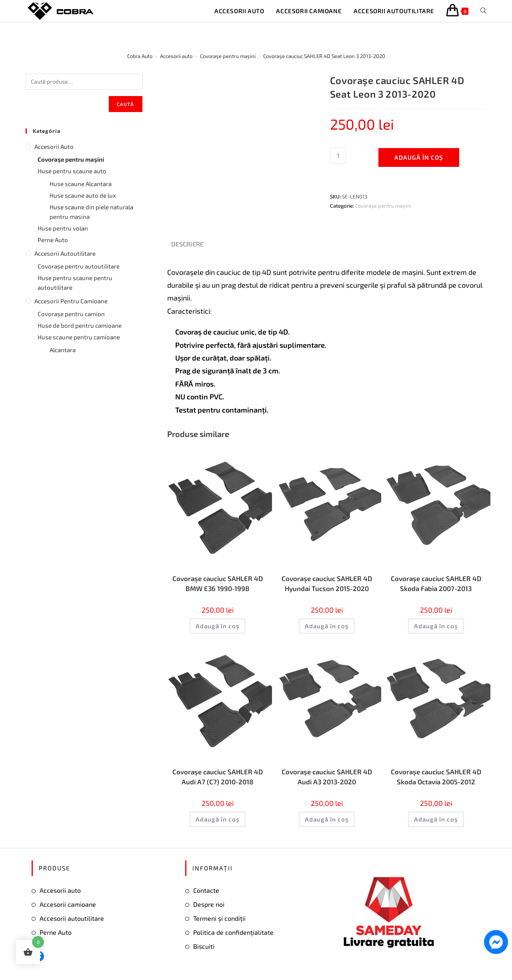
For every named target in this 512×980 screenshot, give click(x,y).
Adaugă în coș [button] (218, 627)
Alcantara (63, 350)
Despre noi (209, 907)
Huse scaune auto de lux (83, 195)
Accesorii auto (54, 146)
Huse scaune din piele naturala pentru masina (91, 212)
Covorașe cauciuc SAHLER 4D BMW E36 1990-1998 (217, 584)
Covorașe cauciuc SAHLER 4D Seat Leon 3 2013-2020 (324, 56)
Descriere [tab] (187, 244)
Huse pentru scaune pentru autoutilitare (75, 283)
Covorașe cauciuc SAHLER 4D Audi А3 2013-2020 (327, 779)
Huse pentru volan (63, 228)
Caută (126, 104)
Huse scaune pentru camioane (79, 337)
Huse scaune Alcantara (81, 184)
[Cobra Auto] (140, 56)
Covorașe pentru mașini (383, 206)
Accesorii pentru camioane (71, 301)
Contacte (206, 893)
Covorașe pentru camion (71, 314)
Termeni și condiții (219, 921)
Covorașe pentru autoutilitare (79, 266)
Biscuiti (204, 949)
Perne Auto (53, 240)
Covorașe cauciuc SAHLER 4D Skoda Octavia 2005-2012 (436, 779)
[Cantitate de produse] (338, 156)
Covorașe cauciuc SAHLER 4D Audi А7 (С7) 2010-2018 (217, 779)
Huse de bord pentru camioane (80, 325)
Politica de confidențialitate (233, 935)
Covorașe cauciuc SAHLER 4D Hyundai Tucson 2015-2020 (327, 584)
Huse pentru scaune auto (72, 171)
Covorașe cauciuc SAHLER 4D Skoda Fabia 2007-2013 (436, 584)
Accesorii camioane (68, 907)
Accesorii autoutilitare (65, 253)
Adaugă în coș (419, 157)
